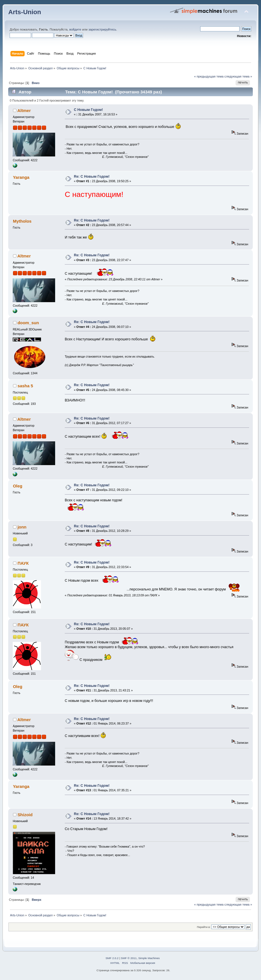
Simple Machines (149, 958)
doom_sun (28, 323)
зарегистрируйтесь (102, 29)
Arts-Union (25, 12)
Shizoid (25, 815)
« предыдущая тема (209, 76)
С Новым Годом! (88, 110)
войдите (75, 29)
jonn (22, 527)
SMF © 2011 (129, 958)
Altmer (24, 110)
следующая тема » (238, 76)
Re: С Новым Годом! (92, 177)
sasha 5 (25, 386)
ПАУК (23, 563)
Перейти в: (204, 927)
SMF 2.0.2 (112, 958)
